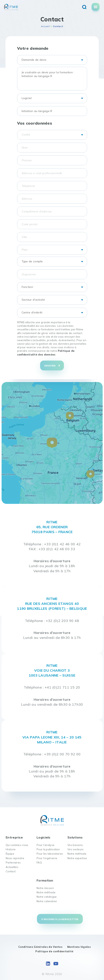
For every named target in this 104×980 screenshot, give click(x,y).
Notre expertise (77, 858)
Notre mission (45, 888)
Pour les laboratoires (50, 854)
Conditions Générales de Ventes (40, 947)
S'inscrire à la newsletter (60, 919)
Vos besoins (75, 845)
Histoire (11, 849)
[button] (52, 443)
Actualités (12, 867)
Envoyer (50, 366)
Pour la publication (48, 849)
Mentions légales (79, 947)
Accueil (45, 26)
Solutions (75, 837)
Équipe (10, 854)
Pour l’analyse (46, 845)
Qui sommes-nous (17, 845)
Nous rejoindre (15, 858)
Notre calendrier (47, 901)
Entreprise (14, 837)
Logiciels (44, 837)
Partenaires (13, 862)
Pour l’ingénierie (47, 858)
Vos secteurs (76, 849)
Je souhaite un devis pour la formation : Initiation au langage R (52, 79)
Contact (11, 871)
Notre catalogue (47, 897)
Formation (45, 880)
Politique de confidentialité (54, 951)
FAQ (39, 862)
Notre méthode (77, 854)
